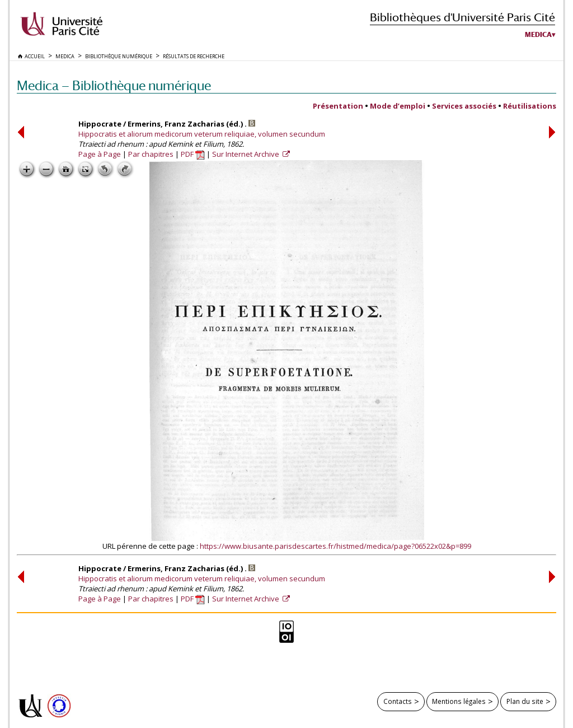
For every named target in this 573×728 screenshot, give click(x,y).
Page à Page (100, 154)
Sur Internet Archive (246, 154)
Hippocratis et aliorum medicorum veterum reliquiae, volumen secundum (202, 134)
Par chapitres (151, 154)
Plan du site (525, 701)
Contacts (398, 701)
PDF (193, 154)
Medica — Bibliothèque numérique (114, 85)
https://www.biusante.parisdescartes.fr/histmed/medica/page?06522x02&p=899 (335, 546)
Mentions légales (459, 701)
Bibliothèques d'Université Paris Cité (462, 17)
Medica (538, 35)
